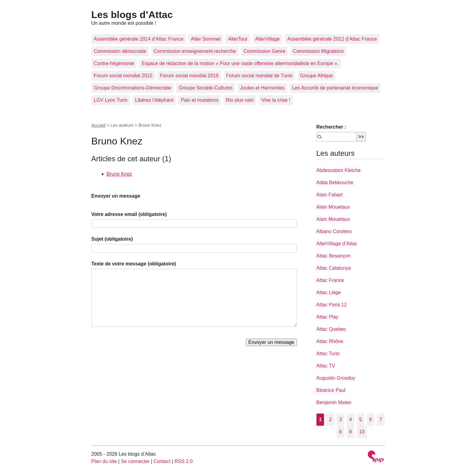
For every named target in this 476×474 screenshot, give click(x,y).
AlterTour (238, 39)
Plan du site (104, 461)
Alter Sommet (206, 39)
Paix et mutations (199, 100)
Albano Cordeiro (334, 231)
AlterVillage (267, 39)
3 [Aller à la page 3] (340, 419)
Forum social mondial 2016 (189, 76)
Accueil (98, 125)
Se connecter (135, 461)
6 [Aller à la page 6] (371, 419)
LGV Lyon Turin (111, 100)
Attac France (330, 280)
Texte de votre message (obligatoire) (134, 264)
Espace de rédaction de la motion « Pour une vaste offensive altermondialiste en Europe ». (240, 63)
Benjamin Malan (334, 402)
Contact (162, 461)
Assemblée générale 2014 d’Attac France (139, 39)
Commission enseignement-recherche (195, 51)
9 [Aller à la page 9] (351, 432)
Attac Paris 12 (332, 305)
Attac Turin (328, 354)
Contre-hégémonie (114, 63)
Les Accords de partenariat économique (335, 88)
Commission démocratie (120, 51)
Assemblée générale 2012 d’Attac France (332, 39)
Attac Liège (329, 292)
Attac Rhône (330, 341)
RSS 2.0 (184, 461)
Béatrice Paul (331, 390)
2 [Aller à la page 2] (330, 419)
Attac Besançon (334, 256)
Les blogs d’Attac (132, 15)
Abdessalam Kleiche (339, 170)
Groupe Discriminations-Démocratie (133, 88)
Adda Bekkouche (335, 182)
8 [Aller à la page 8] (340, 432)
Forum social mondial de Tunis (259, 76)
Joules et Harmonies (262, 88)
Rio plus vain (240, 100)
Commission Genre (264, 51)
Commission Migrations (318, 51)
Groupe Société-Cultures (205, 88)
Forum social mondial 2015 (123, 76)
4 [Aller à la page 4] (351, 419)
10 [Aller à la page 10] (362, 432)
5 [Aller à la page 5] (361, 419)
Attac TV (326, 366)
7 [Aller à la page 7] (381, 419)
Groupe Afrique (316, 76)
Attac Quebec (331, 329)
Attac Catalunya (334, 268)
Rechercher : (331, 127)
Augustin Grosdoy (336, 378)
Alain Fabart (330, 195)
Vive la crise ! (276, 100)
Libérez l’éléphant (154, 100)
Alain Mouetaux (333, 207)
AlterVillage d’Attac (337, 244)
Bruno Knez (120, 174)
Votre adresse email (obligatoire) (129, 214)
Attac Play (327, 317)
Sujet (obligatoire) (112, 239)
